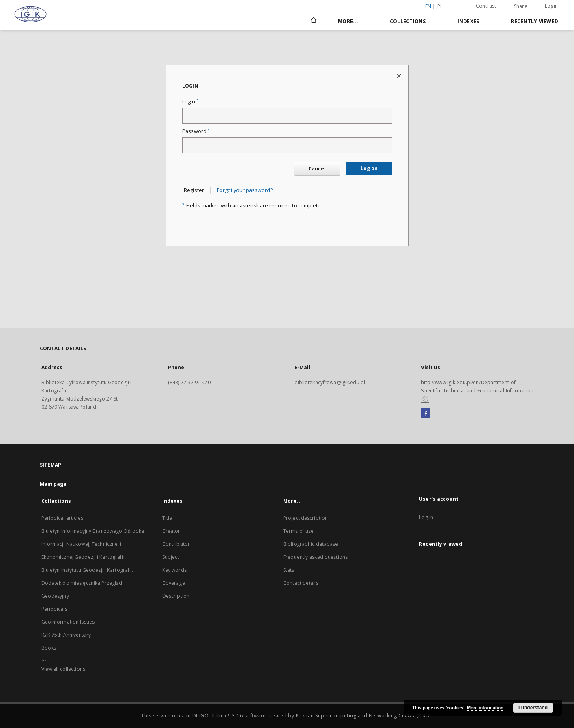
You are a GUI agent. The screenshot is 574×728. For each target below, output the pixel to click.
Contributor (176, 544)
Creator (171, 531)
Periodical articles (62, 518)
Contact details (301, 583)
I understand (533, 708)
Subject (171, 557)
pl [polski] (440, 6)
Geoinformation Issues (68, 622)
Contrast (486, 6)
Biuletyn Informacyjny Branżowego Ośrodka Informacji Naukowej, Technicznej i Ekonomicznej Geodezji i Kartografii (93, 544)
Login (551, 6)
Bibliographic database (311, 544)
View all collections (63, 669)
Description (176, 596)
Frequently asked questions (315, 557)
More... (348, 21)
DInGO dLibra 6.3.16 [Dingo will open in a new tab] (218, 716)
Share (521, 6)
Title (167, 518)
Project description (305, 518)
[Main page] (313, 21)
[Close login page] (399, 76)
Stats (289, 570)
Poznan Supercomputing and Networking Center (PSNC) (364, 716)
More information (485, 708)
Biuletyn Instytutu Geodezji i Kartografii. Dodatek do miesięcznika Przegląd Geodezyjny (87, 583)
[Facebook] (426, 414)
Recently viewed (534, 21)
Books (49, 648)
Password (196, 131)
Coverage (174, 583)
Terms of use (298, 531)
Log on (369, 168)
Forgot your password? (245, 190)
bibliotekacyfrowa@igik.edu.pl (330, 382)
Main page (53, 484)
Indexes (469, 21)
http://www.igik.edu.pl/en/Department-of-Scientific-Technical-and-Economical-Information (477, 390)
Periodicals (54, 609)
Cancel (317, 169)
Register (194, 190)
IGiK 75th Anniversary (66, 635)
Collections (408, 21)
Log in (426, 517)
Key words (174, 570)
